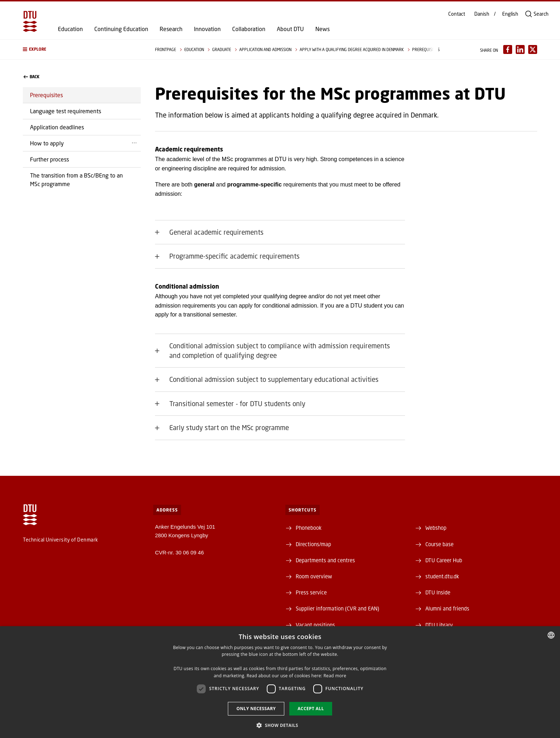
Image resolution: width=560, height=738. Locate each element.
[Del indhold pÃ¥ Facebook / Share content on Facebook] (508, 49)
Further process (49, 159)
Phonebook (309, 528)
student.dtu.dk (442, 576)
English (510, 14)
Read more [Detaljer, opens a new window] (335, 676)
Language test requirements (66, 111)
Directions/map (313, 544)
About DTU (290, 29)
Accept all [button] (311, 709)
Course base (439, 544)
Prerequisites (46, 95)
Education (70, 29)
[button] (82, 49)
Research (171, 29)
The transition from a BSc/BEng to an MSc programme (76, 179)
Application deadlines (57, 127)
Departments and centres (325, 560)
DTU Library (439, 625)
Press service (311, 592)
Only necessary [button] (256, 709)
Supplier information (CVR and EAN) (337, 608)
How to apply (47, 143)
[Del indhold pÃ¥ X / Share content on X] (533, 49)
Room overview (314, 576)
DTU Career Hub (444, 560)
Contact (457, 14)
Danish (482, 14)
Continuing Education (121, 29)
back (31, 77)
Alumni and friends (447, 608)
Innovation (207, 29)
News (322, 29)
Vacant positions (315, 625)
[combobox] (551, 635)
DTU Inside (438, 592)
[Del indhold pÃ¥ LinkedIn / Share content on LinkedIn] (520, 49)
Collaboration (249, 29)
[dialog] (280, 682)
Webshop (436, 528)
